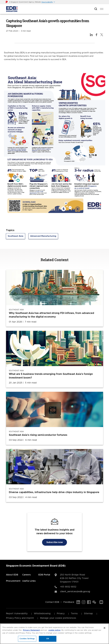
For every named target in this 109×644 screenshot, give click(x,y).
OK (48, 639)
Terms (74, 614)
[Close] (104, 628)
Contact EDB (52, 602)
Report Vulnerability (17, 614)
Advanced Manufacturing (43, 236)
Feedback (69, 602)
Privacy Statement (31, 630)
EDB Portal (44, 575)
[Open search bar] (96, 9)
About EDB (12, 575)
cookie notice (54, 630)
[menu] (102, 9)
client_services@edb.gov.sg (75, 592)
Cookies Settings (27, 639)
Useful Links (29, 581)
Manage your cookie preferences (58, 618)
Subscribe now (55, 542)
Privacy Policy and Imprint (20, 618)
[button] (48, 2)
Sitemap (88, 614)
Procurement (13, 581)
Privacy (61, 614)
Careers (26, 575)
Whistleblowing (42, 614)
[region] (55, 634)
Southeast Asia (16, 236)
